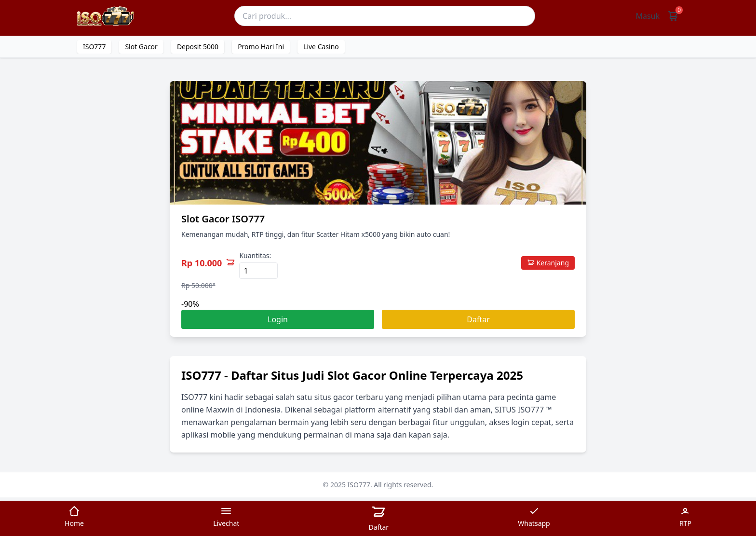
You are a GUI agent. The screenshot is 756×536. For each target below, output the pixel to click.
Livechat (226, 516)
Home (74, 516)
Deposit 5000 (198, 47)
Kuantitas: (255, 255)
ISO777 (94, 47)
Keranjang (548, 263)
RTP (685, 516)
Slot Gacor (141, 47)
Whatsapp (534, 516)
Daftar (478, 319)
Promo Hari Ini (261, 47)
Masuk (648, 16)
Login (278, 319)
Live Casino (321, 47)
